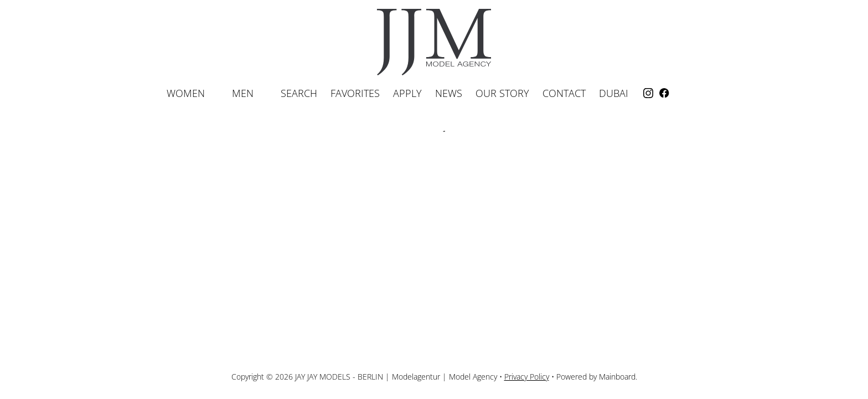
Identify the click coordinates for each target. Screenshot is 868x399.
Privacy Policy (527, 377)
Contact (564, 93)
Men (250, 93)
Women (193, 93)
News (449, 93)
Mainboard (617, 377)
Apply (407, 93)
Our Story (502, 93)
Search (299, 93)
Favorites (355, 93)
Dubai (614, 93)
